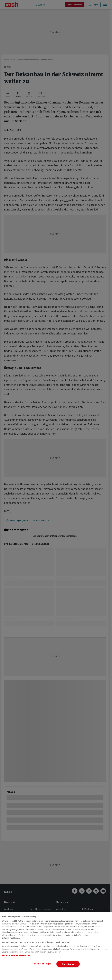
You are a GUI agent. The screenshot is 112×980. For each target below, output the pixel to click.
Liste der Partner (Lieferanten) (17, 955)
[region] (56, 946)
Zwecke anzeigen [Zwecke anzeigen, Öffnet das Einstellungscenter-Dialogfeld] (43, 964)
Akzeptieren (68, 964)
